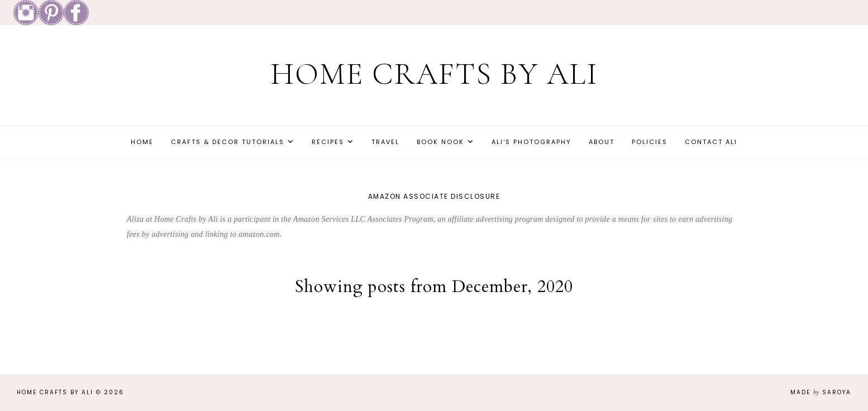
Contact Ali (711, 142)
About (602, 142)
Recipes (328, 142)
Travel (385, 142)
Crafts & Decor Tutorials (228, 142)
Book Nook (440, 142)
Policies (650, 142)
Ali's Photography (531, 142)
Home (142, 142)
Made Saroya (821, 392)
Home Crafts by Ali (434, 74)
